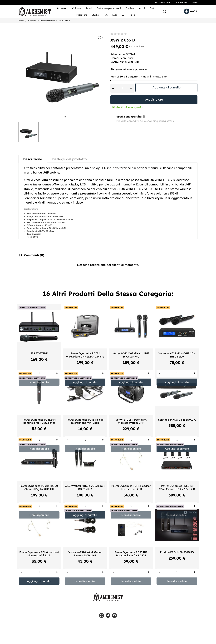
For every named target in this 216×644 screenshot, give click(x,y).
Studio (95, 15)
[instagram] (102, 615)
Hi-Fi (132, 15)
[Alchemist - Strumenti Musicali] (33, 12)
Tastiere (130, 8)
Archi (142, 8)
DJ (123, 15)
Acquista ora (154, 100)
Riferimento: (118, 54)
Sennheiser (126, 58)
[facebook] (108, 615)
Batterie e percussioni (109, 8)
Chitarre (77, 8)
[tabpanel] (62, 76)
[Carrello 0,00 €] (191, 11)
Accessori (62, 8)
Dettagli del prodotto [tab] (69, 159)
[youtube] (114, 615)
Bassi (89, 8)
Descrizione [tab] (33, 159)
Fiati (152, 8)
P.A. (106, 15)
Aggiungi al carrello (167, 87)
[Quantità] (122, 88)
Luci (115, 15)
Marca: (115, 58)
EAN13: (115, 62)
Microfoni (82, 15)
